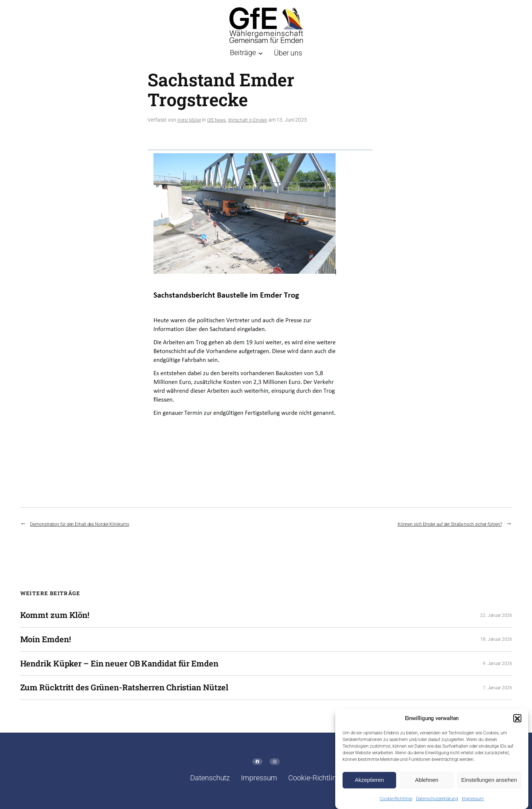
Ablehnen (426, 783)
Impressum (473, 802)
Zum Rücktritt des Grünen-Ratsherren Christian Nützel (124, 688)
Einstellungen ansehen (489, 783)
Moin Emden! (46, 639)
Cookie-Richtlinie (396, 802)
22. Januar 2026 (496, 615)
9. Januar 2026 (497, 664)
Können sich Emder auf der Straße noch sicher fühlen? (450, 524)
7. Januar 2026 (497, 688)
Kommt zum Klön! (55, 615)
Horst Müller (189, 120)
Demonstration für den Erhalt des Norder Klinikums (79, 524)
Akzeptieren (369, 783)
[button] (517, 722)
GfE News (216, 120)
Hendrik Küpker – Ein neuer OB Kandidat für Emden (119, 664)
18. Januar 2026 (496, 639)
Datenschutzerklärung (437, 802)
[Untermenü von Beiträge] (246, 53)
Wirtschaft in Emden (248, 120)
